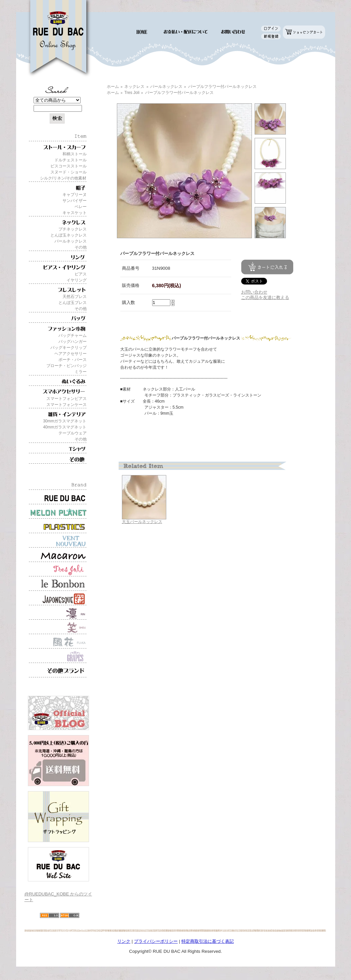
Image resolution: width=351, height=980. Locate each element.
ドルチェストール (71, 160)
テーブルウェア (73, 433)
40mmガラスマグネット (65, 427)
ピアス (81, 274)
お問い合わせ (254, 292)
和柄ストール (75, 154)
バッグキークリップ (69, 348)
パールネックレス (71, 241)
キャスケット (75, 213)
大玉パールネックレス (142, 522)
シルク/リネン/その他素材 (63, 178)
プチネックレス (73, 229)
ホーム (113, 87)
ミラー (81, 372)
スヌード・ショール (69, 172)
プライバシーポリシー (156, 941)
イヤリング (77, 280)
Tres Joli (132, 93)
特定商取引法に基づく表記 (208, 941)
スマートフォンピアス (67, 399)
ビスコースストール (69, 166)
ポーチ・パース (73, 360)
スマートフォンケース (67, 405)
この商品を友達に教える (265, 297)
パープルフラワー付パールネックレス (222, 87)
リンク (124, 941)
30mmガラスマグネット (65, 421)
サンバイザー (75, 201)
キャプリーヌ (75, 195)
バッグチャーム (73, 336)
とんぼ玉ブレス (73, 303)
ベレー (81, 207)
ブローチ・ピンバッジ (67, 366)
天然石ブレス (75, 297)
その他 (81, 247)
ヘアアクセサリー (71, 354)
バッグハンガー (73, 342)
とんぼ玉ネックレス (69, 235)
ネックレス (134, 87)
